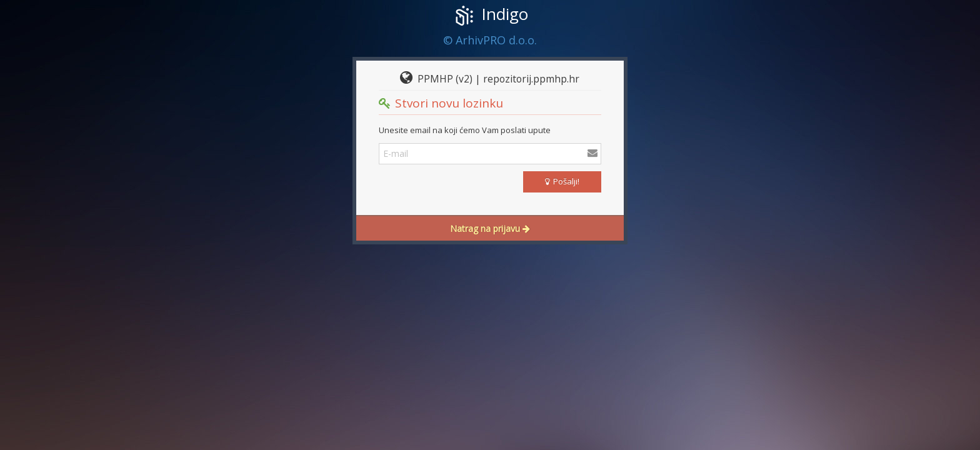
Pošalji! (562, 181)
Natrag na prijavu (490, 228)
